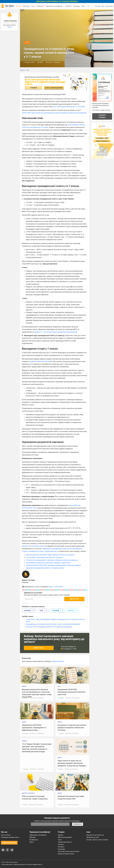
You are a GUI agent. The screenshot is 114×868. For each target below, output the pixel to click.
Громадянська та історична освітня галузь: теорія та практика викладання (53, 624)
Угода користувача (7, 864)
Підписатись (74, 599)
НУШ (27, 42)
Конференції (34, 840)
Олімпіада (76, 6)
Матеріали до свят (93, 837)
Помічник (40, 6)
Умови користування (20, 864)
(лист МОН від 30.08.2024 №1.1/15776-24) (69, 107)
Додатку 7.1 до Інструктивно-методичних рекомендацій (56, 332)
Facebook (25, 546)
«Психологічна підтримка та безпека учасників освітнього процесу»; (52, 560)
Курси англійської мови (66, 854)
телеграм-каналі (38, 546)
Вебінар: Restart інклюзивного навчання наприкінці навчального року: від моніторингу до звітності (54, 639)
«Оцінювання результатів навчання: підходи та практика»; (48, 563)
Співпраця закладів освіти (10, 837)
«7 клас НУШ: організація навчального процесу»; (45, 557)
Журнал (19, 6)
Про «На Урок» (6, 835)
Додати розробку (102, 116)
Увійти (9, 27)
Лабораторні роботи (65, 842)
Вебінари (33, 837)
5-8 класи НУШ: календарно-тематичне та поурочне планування (49, 627)
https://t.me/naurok (56, 587)
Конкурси (68, 6)
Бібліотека (26, 6)
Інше (83, 6)
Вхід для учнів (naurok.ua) (95, 835)
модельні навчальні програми (41, 361)
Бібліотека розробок (65, 837)
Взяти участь (39, 648)
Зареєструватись (10, 21)
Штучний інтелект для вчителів (69, 851)
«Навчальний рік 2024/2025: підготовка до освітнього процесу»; (50, 555)
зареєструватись (58, 661)
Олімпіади (61, 849)
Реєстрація (110, 6)
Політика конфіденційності (35, 864)
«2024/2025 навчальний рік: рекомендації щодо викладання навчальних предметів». (55, 113)
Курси (31, 842)
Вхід (103, 6)
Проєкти (61, 844)
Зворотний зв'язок (9, 843)
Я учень (98, 6)
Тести (33, 6)
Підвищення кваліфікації (55, 6)
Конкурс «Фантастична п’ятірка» (97, 840)
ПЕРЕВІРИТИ (78, 824)
